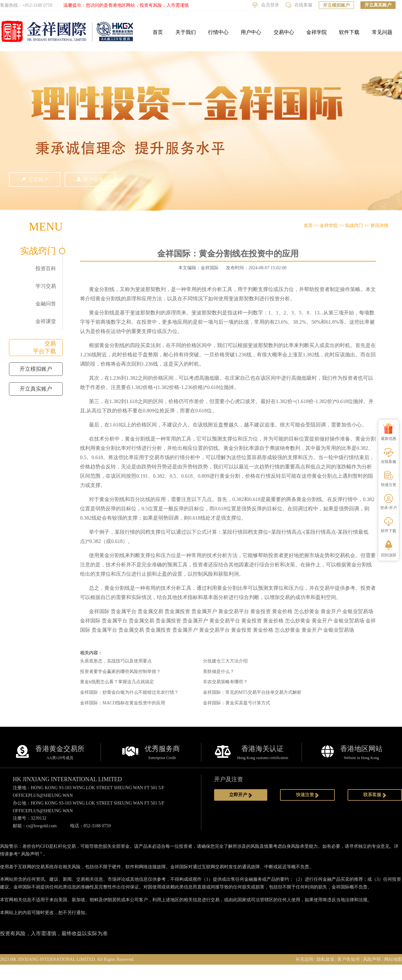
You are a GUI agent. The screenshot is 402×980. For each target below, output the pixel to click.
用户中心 (251, 32)
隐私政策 (326, 959)
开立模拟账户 (336, 5)
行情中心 (218, 32)
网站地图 (393, 959)
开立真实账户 (378, 5)
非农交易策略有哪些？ (225, 682)
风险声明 (30, 854)
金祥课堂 (46, 321)
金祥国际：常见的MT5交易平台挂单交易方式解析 (252, 692)
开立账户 (35, 179)
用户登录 (90, 179)
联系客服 (375, 795)
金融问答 (46, 304)
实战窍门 (38, 251)
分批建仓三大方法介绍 (225, 661)
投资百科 (46, 268)
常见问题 (382, 32)
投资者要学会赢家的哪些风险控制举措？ (120, 672)
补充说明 (304, 959)
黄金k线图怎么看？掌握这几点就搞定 (117, 682)
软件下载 (349, 32)
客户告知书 (349, 959)
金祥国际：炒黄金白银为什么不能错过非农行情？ (129, 692)
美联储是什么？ (219, 672)
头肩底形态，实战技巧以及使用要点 (116, 661)
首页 (158, 32)
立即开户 (241, 795)
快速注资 (308, 795)
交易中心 (284, 32)
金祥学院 (317, 32)
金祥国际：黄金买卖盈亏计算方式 (237, 703)
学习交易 (46, 286)
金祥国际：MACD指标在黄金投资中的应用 (123, 703)
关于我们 (186, 32)
